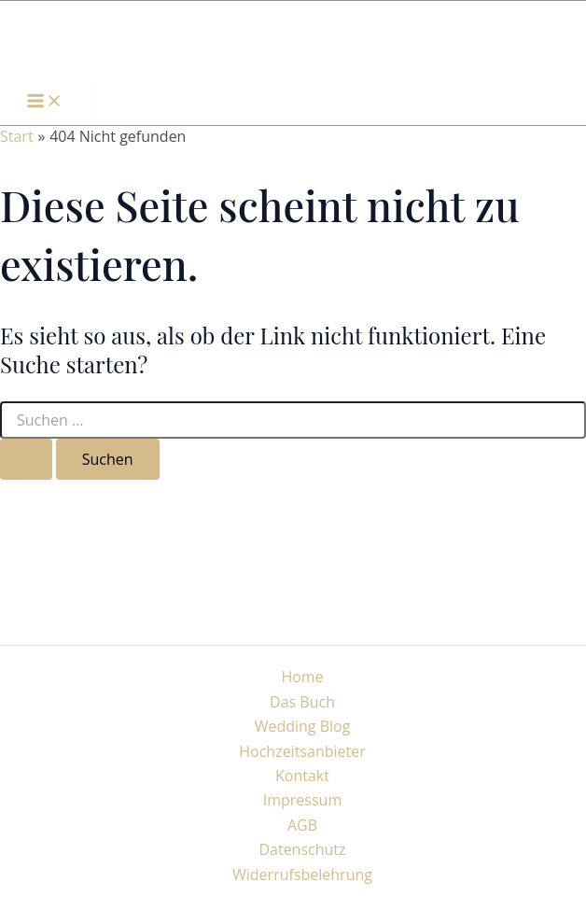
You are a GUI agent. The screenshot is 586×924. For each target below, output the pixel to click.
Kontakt (302, 776)
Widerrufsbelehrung (302, 875)
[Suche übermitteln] (26, 459)
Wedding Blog (303, 726)
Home (302, 677)
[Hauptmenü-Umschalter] (45, 102)
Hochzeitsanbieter (302, 751)
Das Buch (302, 702)
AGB (302, 825)
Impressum (302, 800)
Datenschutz (302, 849)
